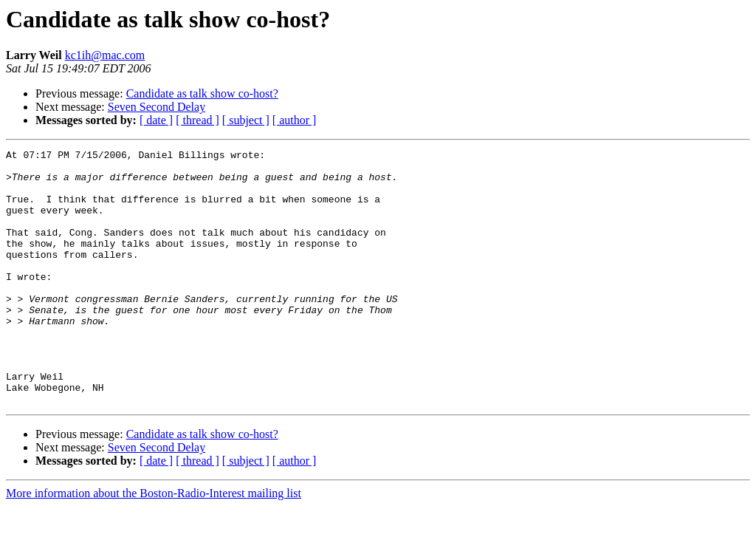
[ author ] (295, 120)
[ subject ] (246, 120)
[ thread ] (197, 120)
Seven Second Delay (157, 107)
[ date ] (156, 120)
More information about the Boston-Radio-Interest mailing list (154, 544)
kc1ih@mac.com (105, 55)
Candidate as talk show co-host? (202, 93)
